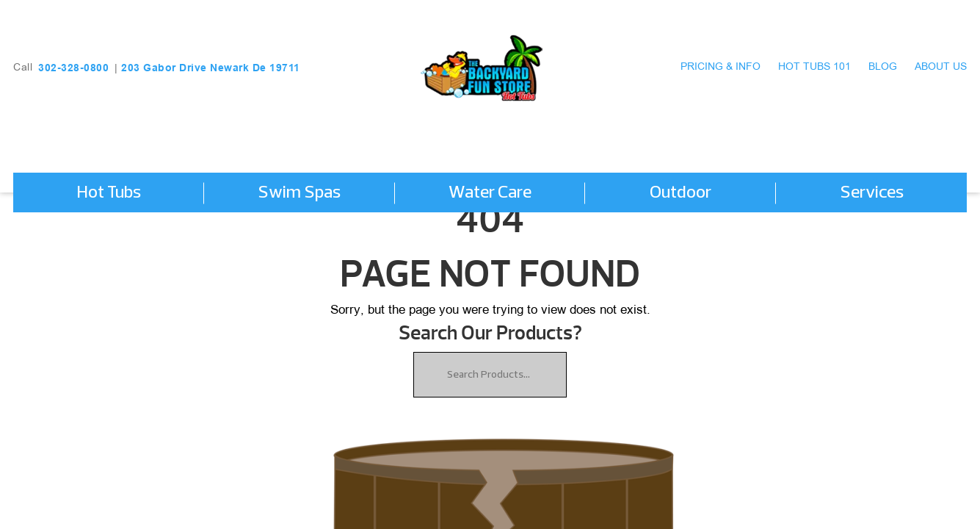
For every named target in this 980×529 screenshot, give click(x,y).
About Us (941, 67)
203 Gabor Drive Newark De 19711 (211, 68)
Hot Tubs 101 (814, 67)
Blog (883, 67)
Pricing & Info (721, 67)
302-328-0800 (73, 68)
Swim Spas (299, 193)
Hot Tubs (109, 193)
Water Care (490, 193)
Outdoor (680, 193)
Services (872, 193)
